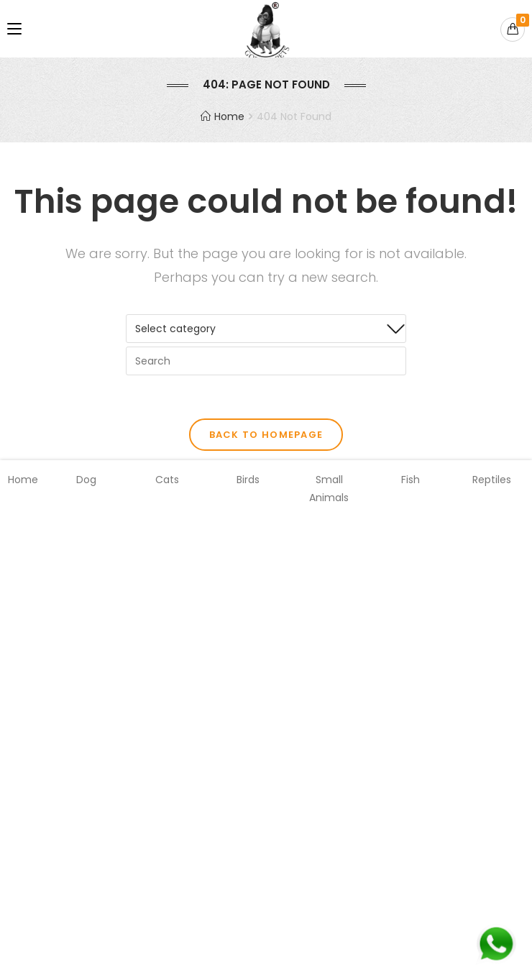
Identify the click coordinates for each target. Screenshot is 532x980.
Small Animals (329, 489)
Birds (248, 480)
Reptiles (492, 480)
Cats (167, 480)
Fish (411, 480)
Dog (86, 480)
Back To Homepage (266, 435)
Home (23, 480)
